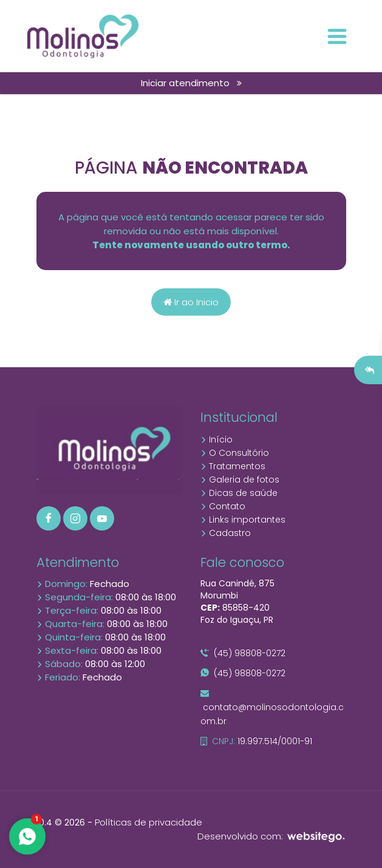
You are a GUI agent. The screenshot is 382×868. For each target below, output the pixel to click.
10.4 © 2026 (61, 822)
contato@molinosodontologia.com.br (272, 708)
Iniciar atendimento (191, 83)
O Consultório (235, 453)
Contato (223, 506)
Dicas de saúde (239, 493)
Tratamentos (233, 466)
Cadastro (226, 533)
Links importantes (243, 520)
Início (217, 439)
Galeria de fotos (240, 480)
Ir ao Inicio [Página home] (191, 302)
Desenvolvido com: (272, 836)
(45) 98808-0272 (243, 653)
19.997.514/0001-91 (256, 741)
